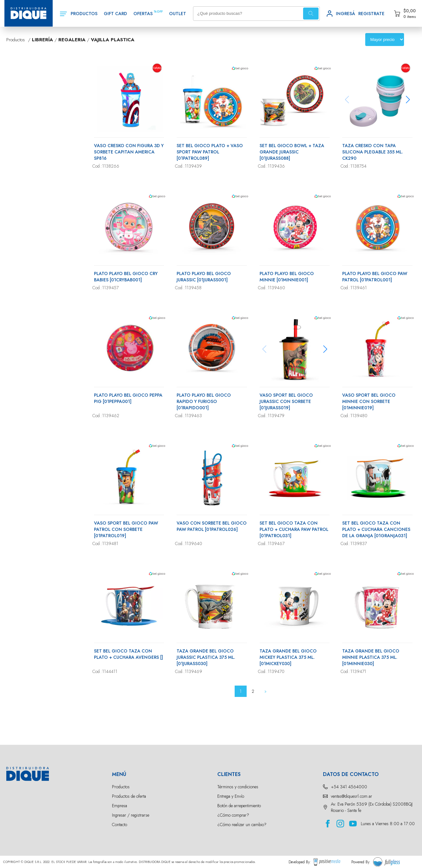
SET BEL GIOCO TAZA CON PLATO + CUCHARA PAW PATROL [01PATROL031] (294, 529)
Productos (121, 787)
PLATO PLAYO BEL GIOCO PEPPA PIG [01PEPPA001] (128, 398)
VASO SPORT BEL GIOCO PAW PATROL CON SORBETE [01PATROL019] (126, 529)
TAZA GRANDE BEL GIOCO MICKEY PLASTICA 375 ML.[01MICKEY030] (288, 657)
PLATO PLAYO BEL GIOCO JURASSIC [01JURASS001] (204, 277)
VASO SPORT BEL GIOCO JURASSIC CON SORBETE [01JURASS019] (286, 401)
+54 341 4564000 (349, 787)
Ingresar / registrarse (131, 815)
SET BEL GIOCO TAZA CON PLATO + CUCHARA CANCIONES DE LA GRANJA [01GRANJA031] (376, 529)
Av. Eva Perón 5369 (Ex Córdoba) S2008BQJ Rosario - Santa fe (372, 807)
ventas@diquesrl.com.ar (352, 796)
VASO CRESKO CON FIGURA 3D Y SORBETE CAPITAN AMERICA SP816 (129, 152)
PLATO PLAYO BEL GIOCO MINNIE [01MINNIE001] (287, 277)
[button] (408, 100)
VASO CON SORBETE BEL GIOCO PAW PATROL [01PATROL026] (212, 526)
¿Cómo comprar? (233, 815)
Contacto (120, 825)
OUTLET (178, 14)
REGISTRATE (371, 14)
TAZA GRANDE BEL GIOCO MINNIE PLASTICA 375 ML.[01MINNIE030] (371, 657)
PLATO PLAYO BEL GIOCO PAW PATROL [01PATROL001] (375, 277)
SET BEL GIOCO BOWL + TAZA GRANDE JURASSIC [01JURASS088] (292, 152)
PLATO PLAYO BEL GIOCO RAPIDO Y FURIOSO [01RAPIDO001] (204, 401)
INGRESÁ (346, 14)
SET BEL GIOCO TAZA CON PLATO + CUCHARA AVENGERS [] (129, 654)
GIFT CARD (115, 14)
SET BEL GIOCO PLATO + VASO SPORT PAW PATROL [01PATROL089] (210, 152)
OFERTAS (143, 14)
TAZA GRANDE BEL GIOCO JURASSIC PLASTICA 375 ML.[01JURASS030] (206, 657)
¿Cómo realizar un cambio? (242, 825)
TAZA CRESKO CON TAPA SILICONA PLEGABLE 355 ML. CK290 (373, 152)
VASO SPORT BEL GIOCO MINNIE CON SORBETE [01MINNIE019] (369, 401)
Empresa (120, 806)
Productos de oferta (129, 796)
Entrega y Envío (231, 796)
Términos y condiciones (238, 787)
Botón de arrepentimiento (239, 806)
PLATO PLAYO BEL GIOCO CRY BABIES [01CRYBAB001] (126, 277)
